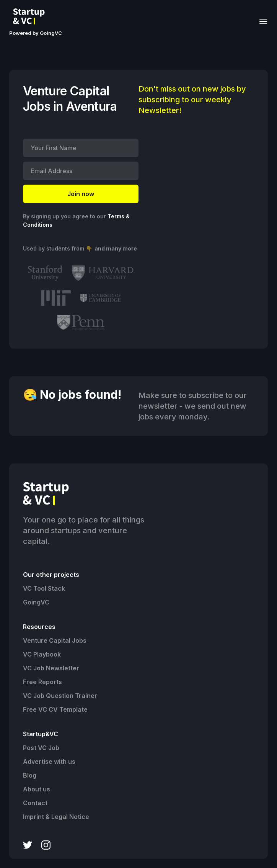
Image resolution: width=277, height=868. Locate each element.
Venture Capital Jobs (55, 640)
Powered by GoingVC (36, 33)
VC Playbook (42, 654)
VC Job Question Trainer (60, 696)
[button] (261, 21)
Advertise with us (49, 762)
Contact (35, 803)
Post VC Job (41, 748)
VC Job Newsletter (51, 668)
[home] (31, 16)
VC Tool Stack (44, 588)
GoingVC (36, 602)
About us (37, 789)
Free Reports (42, 682)
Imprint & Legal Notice (56, 817)
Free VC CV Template (55, 709)
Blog (30, 775)
